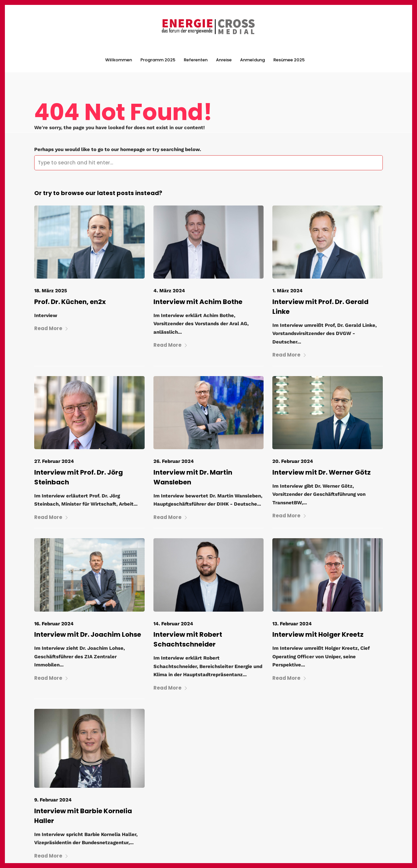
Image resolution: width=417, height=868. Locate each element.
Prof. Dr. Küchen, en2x (70, 302)
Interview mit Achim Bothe (198, 302)
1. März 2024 (288, 291)
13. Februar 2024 (292, 624)
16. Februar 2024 (54, 624)
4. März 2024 (169, 291)
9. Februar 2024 (53, 800)
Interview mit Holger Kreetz (318, 634)
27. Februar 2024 (54, 461)
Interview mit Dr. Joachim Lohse (88, 634)
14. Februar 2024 (173, 624)
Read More (51, 328)
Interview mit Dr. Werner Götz (322, 472)
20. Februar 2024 (293, 461)
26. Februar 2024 (174, 461)
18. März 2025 (51, 291)
